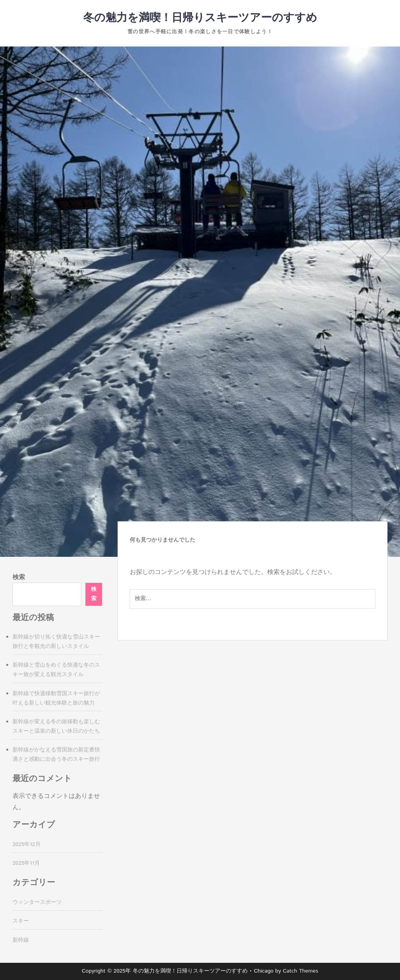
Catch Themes (301, 971)
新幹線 (21, 940)
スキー (21, 921)
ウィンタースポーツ (37, 902)
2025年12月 (27, 844)
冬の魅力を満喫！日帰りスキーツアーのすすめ (200, 18)
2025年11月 (26, 863)
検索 (19, 577)
